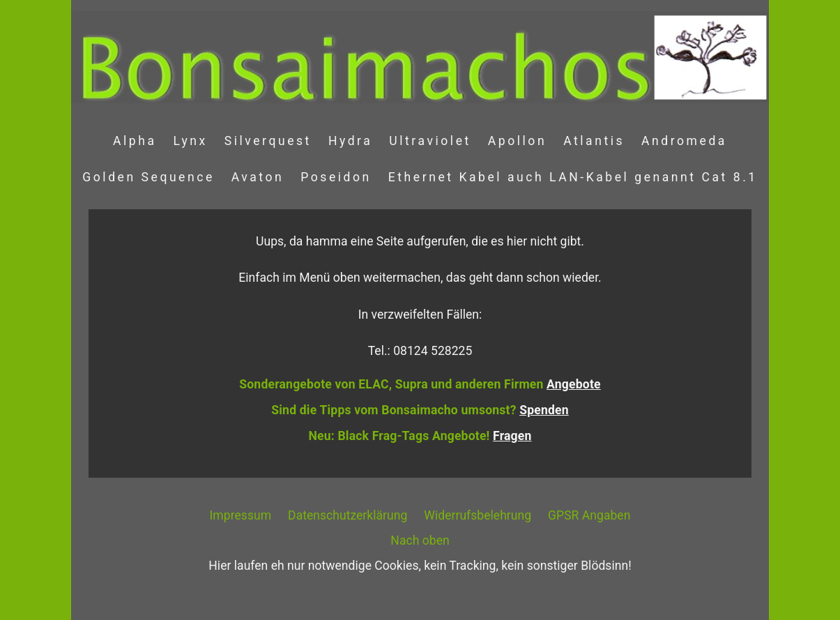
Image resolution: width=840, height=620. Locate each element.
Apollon (517, 141)
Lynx (191, 141)
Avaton (258, 177)
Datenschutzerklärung (348, 515)
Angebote (574, 384)
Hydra (350, 141)
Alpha (135, 141)
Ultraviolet (430, 141)
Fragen (512, 436)
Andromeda (684, 141)
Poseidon (336, 177)
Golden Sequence (148, 177)
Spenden (544, 410)
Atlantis (594, 141)
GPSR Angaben (589, 515)
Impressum (241, 515)
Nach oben (420, 540)
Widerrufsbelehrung (478, 515)
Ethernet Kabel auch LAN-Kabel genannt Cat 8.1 (573, 177)
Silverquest (268, 141)
